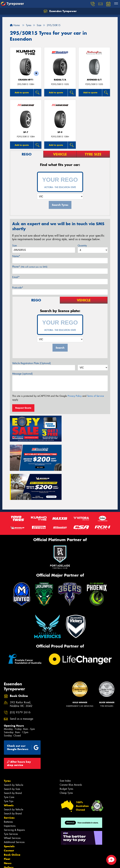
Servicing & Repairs (14, 798)
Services (9, 786)
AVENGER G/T (94, 80)
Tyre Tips (9, 769)
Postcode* (18, 288)
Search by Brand (13, 761)
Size (14, 246)
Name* (16, 256)
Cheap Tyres (66, 761)
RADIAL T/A (60, 80)
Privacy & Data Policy (22, 863)
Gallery (9, 835)
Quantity (82, 246)
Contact (9, 818)
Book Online (12, 823)
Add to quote (22, 93)
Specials (9, 814)
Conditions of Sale (41, 863)
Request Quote (23, 408)
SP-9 (60, 132)
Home (15, 25)
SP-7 (26, 132)
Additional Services (14, 810)
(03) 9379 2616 (20, 680)
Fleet (7, 827)
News (8, 831)
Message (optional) (22, 374)
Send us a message (21, 687)
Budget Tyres (66, 757)
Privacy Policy (75, 396)
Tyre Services (11, 802)
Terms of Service (96, 396)
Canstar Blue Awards (71, 753)
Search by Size (12, 757)
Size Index (65, 749)
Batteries (8, 790)
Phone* (30, 267)
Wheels (9, 773)
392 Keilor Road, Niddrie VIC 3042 (21, 672)
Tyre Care (9, 765)
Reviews (9, 844)
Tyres (7, 749)
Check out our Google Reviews (23, 715)
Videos (8, 840)
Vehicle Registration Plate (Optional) (31, 363)
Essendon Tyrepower (60, 11)
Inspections (10, 794)
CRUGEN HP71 (26, 80)
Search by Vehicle (14, 753)
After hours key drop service (19, 731)
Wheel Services (12, 806)
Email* (16, 277)
